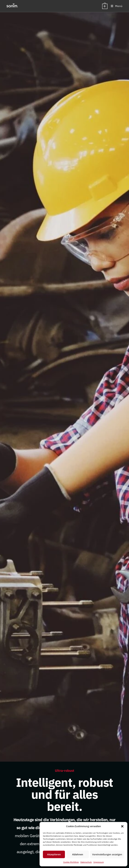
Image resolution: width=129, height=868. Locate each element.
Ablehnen (78, 854)
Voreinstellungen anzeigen (107, 854)
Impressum (99, 862)
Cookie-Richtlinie (71, 862)
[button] (122, 826)
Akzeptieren (54, 854)
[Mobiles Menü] (115, 6)
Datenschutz (86, 862)
